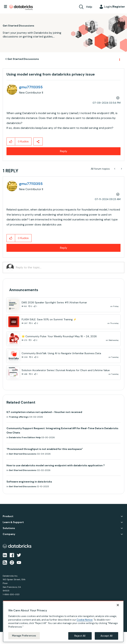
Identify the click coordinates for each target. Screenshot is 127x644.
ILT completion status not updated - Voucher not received (44, 412)
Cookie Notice (85, 620)
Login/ (115, 7)
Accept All (106, 636)
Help (89, 7)
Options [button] (119, 59)
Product (8, 516)
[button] (11, 141)
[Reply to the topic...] (68, 267)
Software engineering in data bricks (29, 482)
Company (9, 534)
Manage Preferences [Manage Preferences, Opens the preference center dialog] (24, 636)
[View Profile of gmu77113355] (31, 87)
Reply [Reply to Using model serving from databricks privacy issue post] (64, 151)
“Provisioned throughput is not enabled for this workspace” (45, 449)
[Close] (118, 605)
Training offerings (19, 417)
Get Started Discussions (23, 59)
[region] (63, 621)
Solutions (9, 528)
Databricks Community (21, 8)
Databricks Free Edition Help (25, 437)
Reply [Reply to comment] (64, 248)
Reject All (80, 636)
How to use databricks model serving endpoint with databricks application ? (56, 465)
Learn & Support (13, 522)
